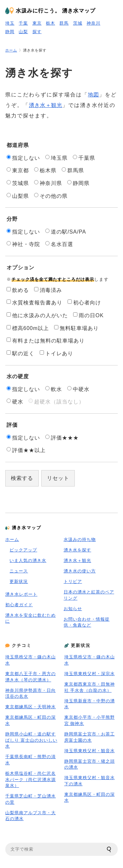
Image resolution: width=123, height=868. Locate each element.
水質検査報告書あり (34, 302)
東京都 (18, 170)
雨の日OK (88, 315)
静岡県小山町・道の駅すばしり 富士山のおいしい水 (31, 740)
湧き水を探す (77, 550)
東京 (37, 23)
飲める (18, 290)
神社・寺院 (23, 244)
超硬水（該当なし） (56, 402)
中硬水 (78, 389)
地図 (93, 95)
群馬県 (73, 170)
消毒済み (48, 290)
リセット (58, 478)
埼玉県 (56, 158)
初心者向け (84, 302)
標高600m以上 (28, 328)
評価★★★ (62, 438)
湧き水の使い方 (80, 571)
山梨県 (18, 196)
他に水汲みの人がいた (37, 315)
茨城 (78, 23)
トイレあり (56, 353)
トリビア (73, 581)
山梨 (23, 32)
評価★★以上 (26, 450)
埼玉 (10, 23)
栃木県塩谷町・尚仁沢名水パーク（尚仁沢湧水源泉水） (31, 779)
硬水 (15, 402)
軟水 (54, 389)
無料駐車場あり (76, 328)
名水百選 (59, 244)
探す (37, 32)
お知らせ (73, 609)
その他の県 (51, 196)
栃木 (51, 23)
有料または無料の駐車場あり (46, 341)
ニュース (19, 571)
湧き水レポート (21, 594)
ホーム (11, 50)
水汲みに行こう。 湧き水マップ (56, 11)
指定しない (23, 158)
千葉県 (84, 158)
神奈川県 (48, 183)
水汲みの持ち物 (80, 539)
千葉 (23, 23)
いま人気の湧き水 (28, 560)
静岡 (10, 32)
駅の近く (20, 353)
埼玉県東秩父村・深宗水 (90, 674)
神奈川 (93, 23)
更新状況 (19, 581)
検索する (22, 478)
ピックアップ (23, 550)
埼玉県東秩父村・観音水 (90, 751)
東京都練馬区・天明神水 (31, 707)
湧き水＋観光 (46, 105)
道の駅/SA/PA (66, 232)
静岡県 (78, 183)
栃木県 (45, 170)
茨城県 (18, 183)
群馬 (64, 23)
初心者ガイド (19, 605)
